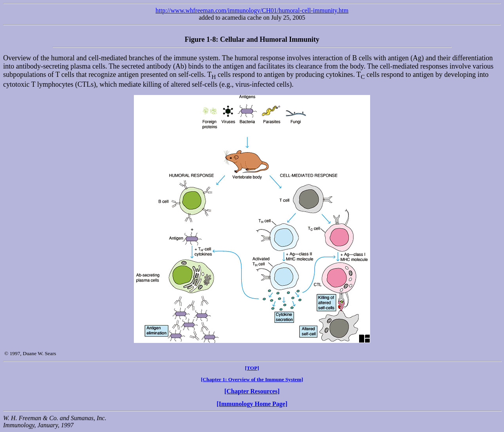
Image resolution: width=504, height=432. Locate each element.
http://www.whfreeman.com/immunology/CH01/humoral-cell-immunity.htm (252, 10)
